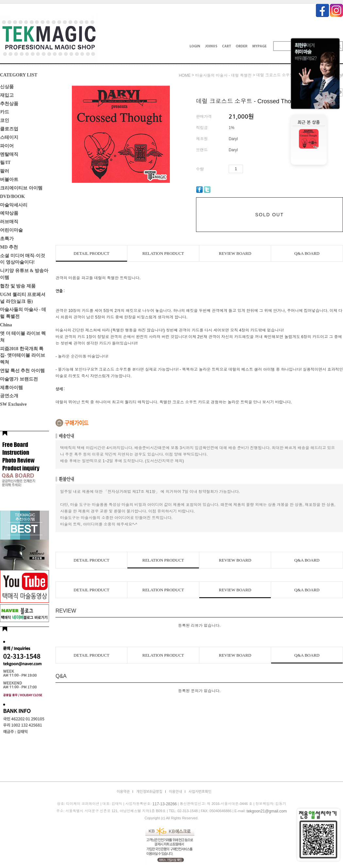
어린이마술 (11, 230)
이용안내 (175, 792)
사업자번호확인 (200, 792)
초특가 (7, 239)
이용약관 (123, 792)
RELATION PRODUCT (163, 253)
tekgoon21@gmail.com (267, 811)
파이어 (7, 146)
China (6, 325)
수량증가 (248, 169)
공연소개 (9, 396)
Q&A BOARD (307, 253)
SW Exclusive (13, 404)
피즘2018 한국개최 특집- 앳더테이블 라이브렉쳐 (23, 355)
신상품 (7, 87)
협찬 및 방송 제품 (18, 286)
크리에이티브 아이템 (21, 188)
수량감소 (258, 169)
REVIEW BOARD (235, 253)
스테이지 (9, 137)
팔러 (5, 171)
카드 (5, 112)
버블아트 (9, 180)
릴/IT (5, 163)
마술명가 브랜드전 (19, 379)
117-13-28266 (165, 804)
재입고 (7, 95)
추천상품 (9, 103)
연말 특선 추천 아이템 (22, 371)
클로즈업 (9, 129)
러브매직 (9, 222)
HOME (185, 75)
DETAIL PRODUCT (91, 253)
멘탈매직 (9, 154)
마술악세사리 (14, 205)
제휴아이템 (11, 387)
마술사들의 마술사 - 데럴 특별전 (223, 75)
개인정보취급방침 (149, 792)
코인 (5, 120)
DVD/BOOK (12, 197)
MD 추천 (9, 247)
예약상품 (9, 213)
